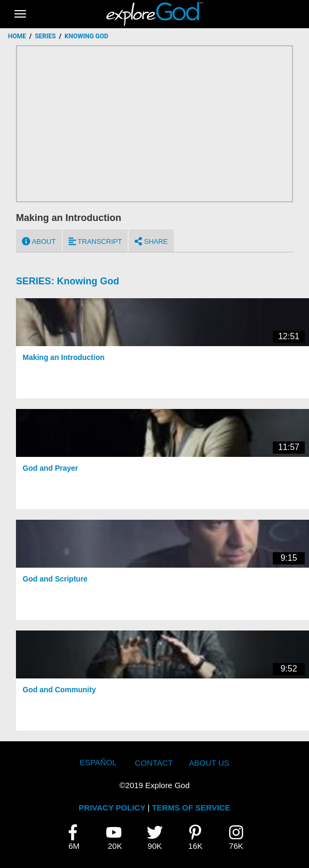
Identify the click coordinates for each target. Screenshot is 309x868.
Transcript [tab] (95, 241)
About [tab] (39, 241)
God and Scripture (55, 579)
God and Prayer (51, 468)
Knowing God (88, 281)
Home (17, 36)
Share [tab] (151, 241)
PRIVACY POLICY (112, 808)
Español (98, 762)
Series (45, 36)
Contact (154, 763)
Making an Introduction (64, 357)
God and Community (60, 690)
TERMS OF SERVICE (191, 808)
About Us (209, 763)
